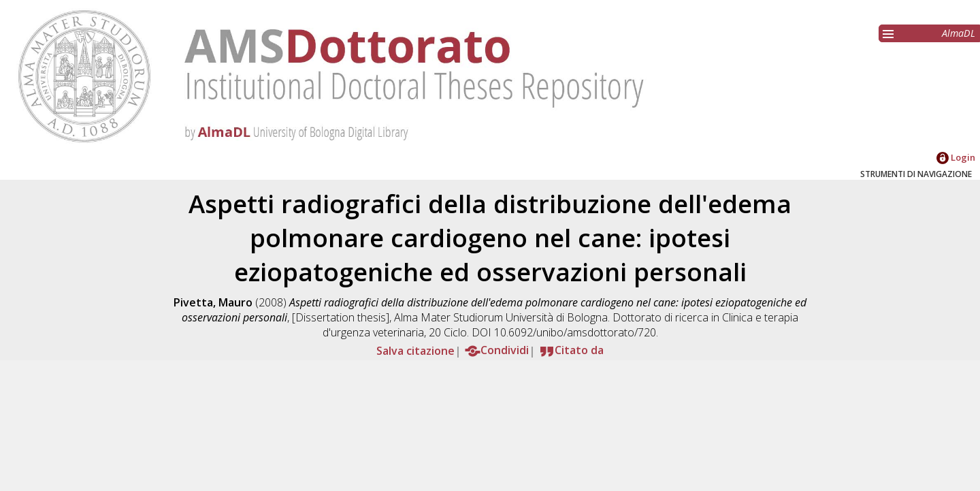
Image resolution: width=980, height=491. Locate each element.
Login (956, 157)
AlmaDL (959, 33)
